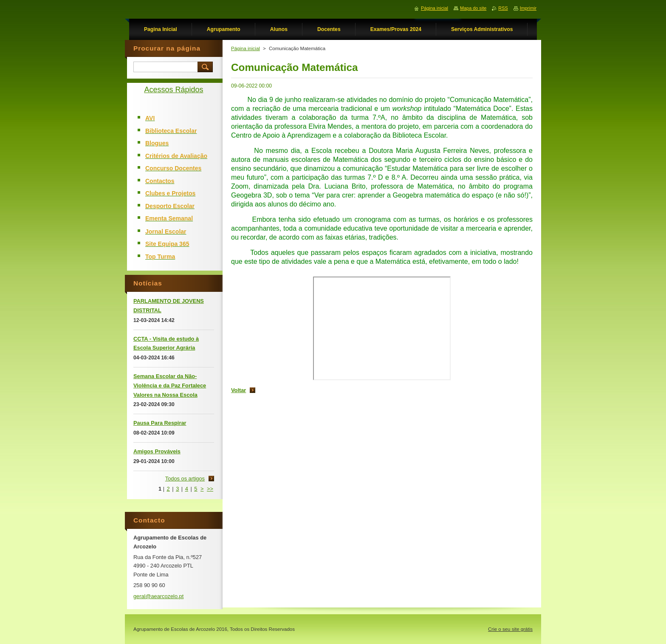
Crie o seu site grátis (510, 629)
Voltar (238, 390)
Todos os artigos (185, 479)
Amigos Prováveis (157, 451)
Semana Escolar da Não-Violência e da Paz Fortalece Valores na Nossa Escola (170, 386)
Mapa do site (473, 8)
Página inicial (246, 48)
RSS (503, 8)
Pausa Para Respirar (160, 423)
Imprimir (528, 8)
